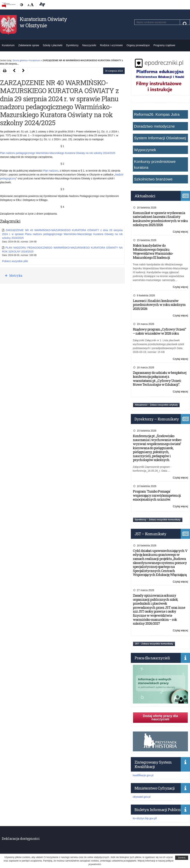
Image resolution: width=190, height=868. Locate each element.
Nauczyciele (89, 45)
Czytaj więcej (180, 232)
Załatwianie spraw (29, 45)
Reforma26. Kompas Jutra (157, 114)
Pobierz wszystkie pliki (15, 261)
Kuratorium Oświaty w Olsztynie (43, 22)
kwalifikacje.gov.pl (143, 775)
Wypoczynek (145, 150)
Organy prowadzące (138, 45)
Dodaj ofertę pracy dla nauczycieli (160, 718)
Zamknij (182, 858)
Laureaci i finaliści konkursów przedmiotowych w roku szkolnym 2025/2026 (159, 305)
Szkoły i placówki (53, 45)
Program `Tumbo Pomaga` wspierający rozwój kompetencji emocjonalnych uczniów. (157, 495)
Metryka (15, 276)
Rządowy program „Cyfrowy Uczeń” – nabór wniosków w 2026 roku (159, 331)
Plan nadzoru (51, 171)
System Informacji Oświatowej (160, 138)
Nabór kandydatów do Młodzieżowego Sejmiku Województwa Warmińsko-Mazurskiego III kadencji (153, 251)
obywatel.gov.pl (142, 797)
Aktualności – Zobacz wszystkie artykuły (156, 405)
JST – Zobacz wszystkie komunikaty (154, 644)
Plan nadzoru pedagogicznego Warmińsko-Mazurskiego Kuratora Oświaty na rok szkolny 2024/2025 (58, 153)
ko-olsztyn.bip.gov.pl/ (145, 818)
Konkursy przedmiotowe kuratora (155, 164)
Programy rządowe (164, 45)
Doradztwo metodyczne (154, 126)
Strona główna (20, 60)
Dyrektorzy (72, 45)
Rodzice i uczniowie (111, 45)
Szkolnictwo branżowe (153, 179)
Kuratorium (8, 45)
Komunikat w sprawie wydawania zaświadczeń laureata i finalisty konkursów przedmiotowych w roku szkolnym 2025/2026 (160, 219)
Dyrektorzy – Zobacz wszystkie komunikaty (158, 520)
